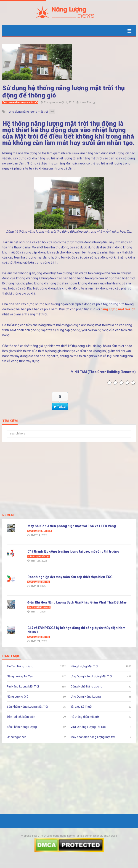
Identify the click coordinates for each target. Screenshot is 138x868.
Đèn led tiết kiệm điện (21, 717)
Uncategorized (17, 737)
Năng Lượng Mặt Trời (40, 531)
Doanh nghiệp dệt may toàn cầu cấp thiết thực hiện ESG (70, 577)
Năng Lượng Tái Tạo (39, 556)
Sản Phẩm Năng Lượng (22, 727)
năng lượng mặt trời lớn (118, 309)
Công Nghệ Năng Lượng (86, 686)
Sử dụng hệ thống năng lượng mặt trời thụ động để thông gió (64, 92)
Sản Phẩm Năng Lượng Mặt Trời (27, 707)
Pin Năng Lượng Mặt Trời (23, 686)
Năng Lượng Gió (18, 697)
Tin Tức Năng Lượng (39, 607)
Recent (9, 515)
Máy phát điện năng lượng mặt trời (93, 737)
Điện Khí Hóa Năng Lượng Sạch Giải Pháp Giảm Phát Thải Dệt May (77, 602)
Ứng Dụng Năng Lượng (86, 697)
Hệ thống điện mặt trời (85, 717)
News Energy (88, 102)
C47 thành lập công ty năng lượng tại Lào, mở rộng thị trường (73, 551)
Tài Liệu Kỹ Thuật (81, 707)
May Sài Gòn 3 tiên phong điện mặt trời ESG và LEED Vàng (72, 526)
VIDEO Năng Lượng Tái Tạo (88, 727)
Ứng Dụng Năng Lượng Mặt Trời (20, 103)
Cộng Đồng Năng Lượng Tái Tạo (65, 836)
